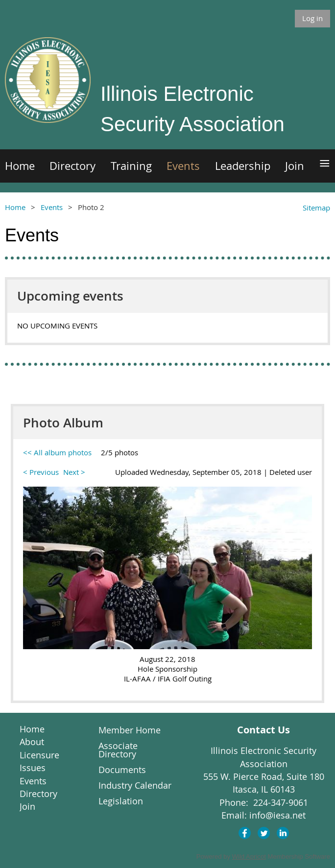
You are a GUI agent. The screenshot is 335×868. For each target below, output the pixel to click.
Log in (312, 18)
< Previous (41, 472)
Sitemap (316, 208)
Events (52, 207)
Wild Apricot (249, 856)
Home (15, 207)
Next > (74, 472)
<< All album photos (57, 452)
